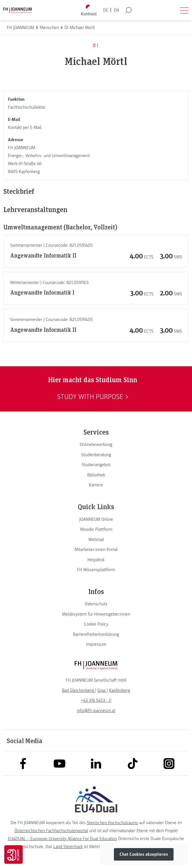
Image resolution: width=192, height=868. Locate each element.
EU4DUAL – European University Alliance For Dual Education (62, 839)
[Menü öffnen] (184, 10)
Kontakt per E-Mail (25, 127)
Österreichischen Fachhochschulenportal (51, 831)
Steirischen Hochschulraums (112, 823)
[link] (96, 445)
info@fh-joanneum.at (96, 711)
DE (106, 10)
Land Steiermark (68, 847)
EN (116, 10)
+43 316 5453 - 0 (96, 700)
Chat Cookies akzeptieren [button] (144, 854)
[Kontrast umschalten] (89, 10)
